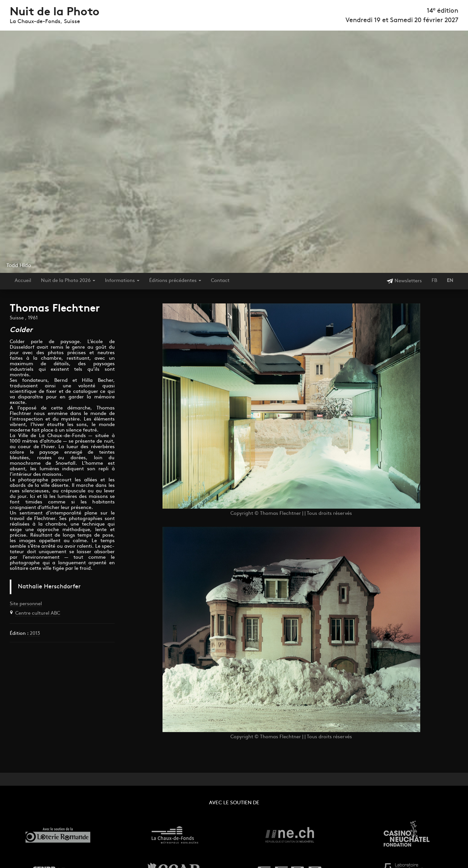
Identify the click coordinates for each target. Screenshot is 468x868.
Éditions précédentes (175, 281)
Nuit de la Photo (55, 13)
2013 (34, 634)
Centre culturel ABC (38, 614)
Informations (122, 281)
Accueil (23, 281)
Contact (220, 281)
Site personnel (26, 604)
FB (434, 281)
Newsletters (404, 281)
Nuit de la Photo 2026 (68, 281)
